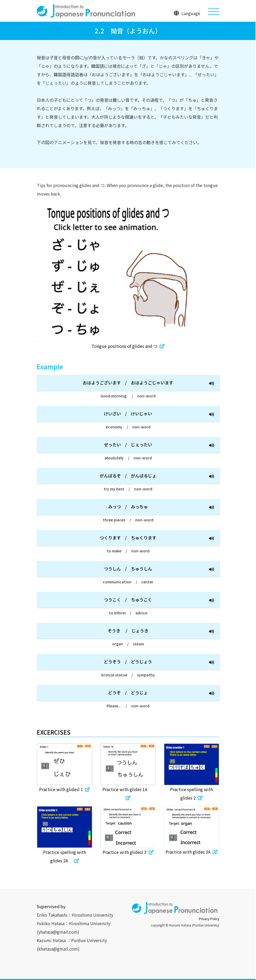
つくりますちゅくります (157, 538)
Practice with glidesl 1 (65, 789)
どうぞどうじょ (161, 693)
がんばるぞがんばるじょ (157, 476)
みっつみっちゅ (161, 507)
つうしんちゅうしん (159, 569)
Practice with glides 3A (191, 852)
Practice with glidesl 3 (128, 852)
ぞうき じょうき (161, 631)
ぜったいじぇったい (159, 445)
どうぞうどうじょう (159, 662)
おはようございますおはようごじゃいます (148, 383)
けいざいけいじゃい (159, 414)
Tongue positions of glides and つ (128, 346)
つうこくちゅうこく (159, 600)
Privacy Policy (209, 919)
